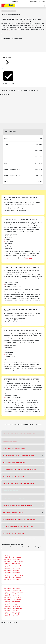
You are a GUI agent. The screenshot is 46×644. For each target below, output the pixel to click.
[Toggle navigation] (43, 6)
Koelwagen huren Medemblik (13, 590)
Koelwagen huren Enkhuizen (13, 569)
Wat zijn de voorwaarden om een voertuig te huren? (18, 484)
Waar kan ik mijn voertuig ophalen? (14, 512)
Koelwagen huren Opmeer (12, 596)
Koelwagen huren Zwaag (12, 616)
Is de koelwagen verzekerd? (11, 441)
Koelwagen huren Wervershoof (14, 608)
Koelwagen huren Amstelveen (13, 556)
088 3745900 (8, 31)
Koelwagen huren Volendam (13, 607)
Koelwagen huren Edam (12, 567)
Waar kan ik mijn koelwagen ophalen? (14, 462)
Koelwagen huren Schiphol (12, 603)
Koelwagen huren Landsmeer (13, 588)
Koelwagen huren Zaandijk (12, 614)
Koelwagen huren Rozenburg (13, 601)
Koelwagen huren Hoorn (12, 574)
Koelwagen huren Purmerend (13, 599)
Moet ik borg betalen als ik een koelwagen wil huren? (19, 455)
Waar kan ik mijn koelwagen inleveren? (14, 448)
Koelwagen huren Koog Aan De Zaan (15, 576)
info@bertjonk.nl (34, 1)
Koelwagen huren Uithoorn (12, 605)
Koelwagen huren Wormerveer (13, 612)
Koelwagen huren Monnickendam (14, 592)
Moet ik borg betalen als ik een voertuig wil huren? (18, 505)
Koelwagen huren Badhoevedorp (14, 561)
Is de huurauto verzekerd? (11, 491)
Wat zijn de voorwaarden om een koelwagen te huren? (19, 434)
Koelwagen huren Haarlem (12, 570)
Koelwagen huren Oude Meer (13, 597)
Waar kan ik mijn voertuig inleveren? (14, 498)
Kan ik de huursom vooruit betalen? (14, 477)
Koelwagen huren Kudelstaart (13, 579)
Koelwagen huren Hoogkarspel (13, 572)
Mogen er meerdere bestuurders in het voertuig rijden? (19, 519)
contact (6, 259)
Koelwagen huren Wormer (12, 610)
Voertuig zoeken (7, 62)
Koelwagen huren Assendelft (13, 559)
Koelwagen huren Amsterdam (13, 558)
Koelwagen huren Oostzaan (13, 594)
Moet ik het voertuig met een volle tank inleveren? (18, 527)
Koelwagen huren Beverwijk (13, 563)
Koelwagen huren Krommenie (13, 578)
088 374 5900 (28, 259)
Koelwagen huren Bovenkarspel (14, 565)
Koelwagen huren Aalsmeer (13, 554)
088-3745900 (42, 1)
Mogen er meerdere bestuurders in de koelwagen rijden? (20, 470)
